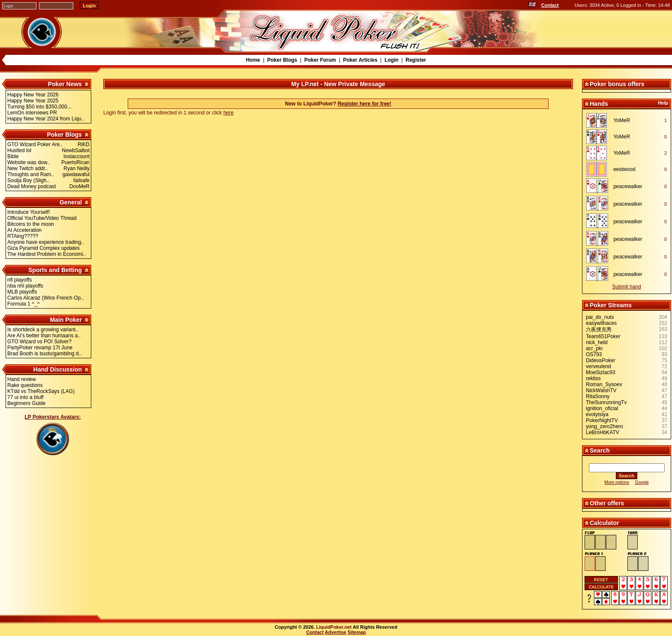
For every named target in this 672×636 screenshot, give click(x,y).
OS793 (594, 354)
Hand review (22, 379)
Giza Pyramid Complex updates (43, 248)
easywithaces (601, 323)
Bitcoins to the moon (31, 224)
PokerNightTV (602, 420)
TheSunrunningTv (606, 402)
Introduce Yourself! (28, 212)
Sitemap (357, 632)
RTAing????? (23, 236)
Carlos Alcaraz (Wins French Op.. (45, 298)
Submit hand (626, 287)
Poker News (65, 84)
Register (416, 60)
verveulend (598, 366)
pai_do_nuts (600, 317)
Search (600, 450)
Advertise (336, 632)
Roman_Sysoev (604, 384)
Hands (599, 104)
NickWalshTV (601, 390)
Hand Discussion (58, 369)
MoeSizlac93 (601, 372)
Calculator (604, 523)
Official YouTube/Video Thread (42, 218)
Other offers (607, 503)
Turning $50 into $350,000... (39, 107)
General (71, 202)
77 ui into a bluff (25, 397)
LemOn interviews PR (32, 113)
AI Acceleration (24, 230)
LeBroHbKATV (603, 432)
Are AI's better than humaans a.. (44, 336)
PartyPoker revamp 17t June (40, 348)
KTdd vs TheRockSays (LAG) (41, 391)
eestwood (624, 169)
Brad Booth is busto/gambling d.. (44, 354)
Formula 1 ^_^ (23, 304)
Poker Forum (320, 60)
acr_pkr (594, 348)
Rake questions (25, 385)
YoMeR (622, 120)
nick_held (597, 342)
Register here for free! (364, 104)
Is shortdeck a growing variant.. (43, 330)
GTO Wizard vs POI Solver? (39, 342)
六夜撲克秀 (599, 330)
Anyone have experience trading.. (46, 242)
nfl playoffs (19, 280)
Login (391, 60)
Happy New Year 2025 (33, 101)
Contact (550, 5)
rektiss (593, 378)
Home (253, 60)
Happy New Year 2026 (33, 95)
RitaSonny (598, 396)
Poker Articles (360, 60)
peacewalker (628, 186)
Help (663, 103)
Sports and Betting (55, 270)
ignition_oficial (602, 408)
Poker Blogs (282, 60)
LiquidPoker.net (334, 627)
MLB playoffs (22, 292)
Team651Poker (603, 336)
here (228, 113)
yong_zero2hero (604, 426)
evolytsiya (597, 414)
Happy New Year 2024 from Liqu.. (46, 119)
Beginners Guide (26, 403)
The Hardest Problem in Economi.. (46, 254)
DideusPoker (601, 360)
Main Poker (66, 320)
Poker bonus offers (617, 84)
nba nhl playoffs (25, 286)
